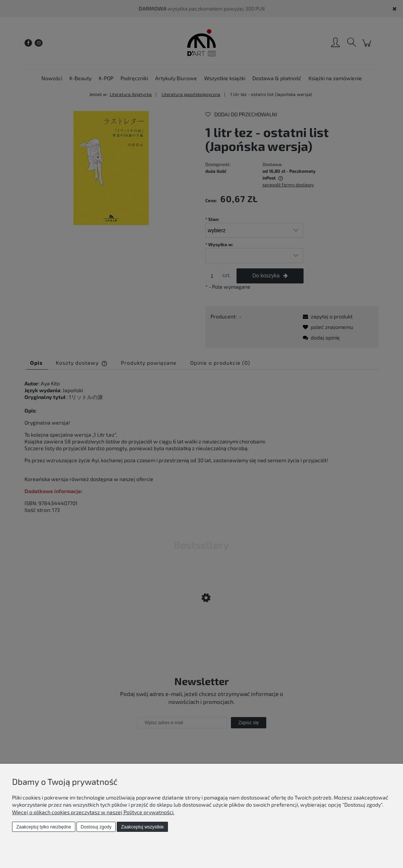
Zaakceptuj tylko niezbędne (44, 827)
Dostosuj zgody (96, 827)
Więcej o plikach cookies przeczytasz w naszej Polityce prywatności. (93, 812)
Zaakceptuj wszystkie (142, 827)
